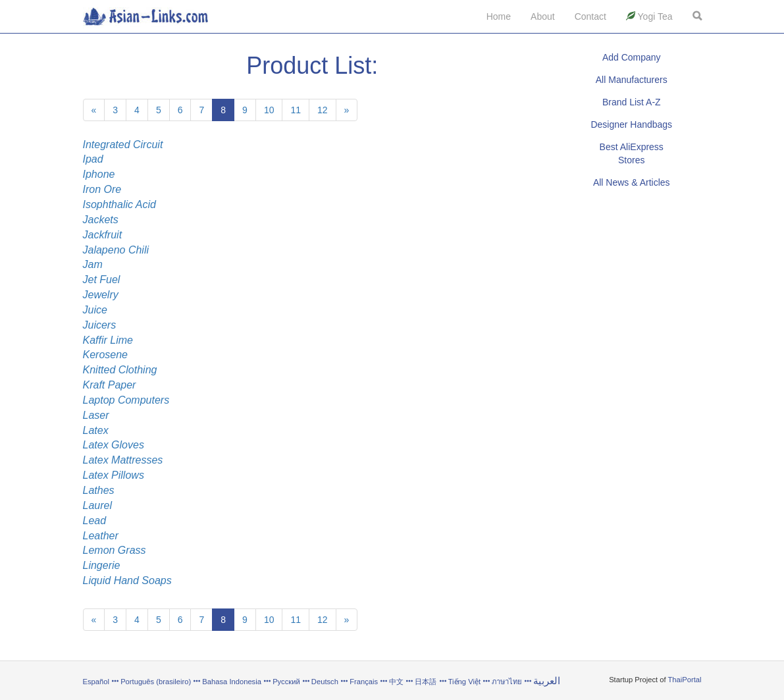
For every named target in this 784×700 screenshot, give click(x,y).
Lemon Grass (115, 550)
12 (323, 110)
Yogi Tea (649, 16)
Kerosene (106, 355)
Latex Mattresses (123, 460)
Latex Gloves (114, 445)
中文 (396, 682)
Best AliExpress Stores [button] (632, 153)
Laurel (97, 505)
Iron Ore (102, 189)
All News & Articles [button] (632, 182)
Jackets (101, 220)
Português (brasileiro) (156, 682)
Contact (590, 16)
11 (296, 110)
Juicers (100, 325)
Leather (101, 536)
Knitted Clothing (120, 370)
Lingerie (102, 565)
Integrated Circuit (123, 145)
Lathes (99, 490)
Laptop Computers (126, 400)
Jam (93, 264)
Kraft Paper (110, 385)
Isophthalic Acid (119, 204)
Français (364, 682)
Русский (286, 682)
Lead (95, 521)
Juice (95, 310)
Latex (96, 430)
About (543, 16)
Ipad (93, 159)
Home (499, 16)
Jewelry (101, 295)
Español (96, 682)
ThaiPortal (685, 680)
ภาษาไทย (508, 682)
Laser (96, 415)
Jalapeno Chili (116, 250)
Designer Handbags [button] (631, 124)
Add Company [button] (632, 57)
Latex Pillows (114, 475)
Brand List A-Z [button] (632, 102)
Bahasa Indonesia (232, 682)
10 (269, 110)
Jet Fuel (102, 280)
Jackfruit (103, 235)
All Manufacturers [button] (632, 80)
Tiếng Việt (464, 682)
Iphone (99, 174)
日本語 (426, 682)
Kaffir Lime (108, 340)
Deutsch (325, 682)
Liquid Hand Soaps (127, 580)
